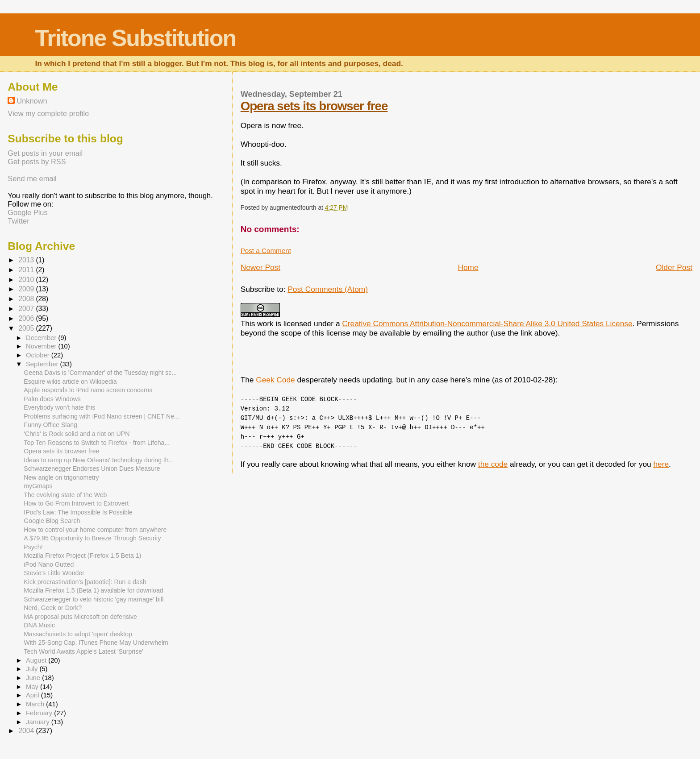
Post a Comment (266, 251)
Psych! (33, 547)
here (661, 464)
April (33, 695)
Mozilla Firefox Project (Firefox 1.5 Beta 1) (82, 556)
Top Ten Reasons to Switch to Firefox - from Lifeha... (97, 443)
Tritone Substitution (135, 38)
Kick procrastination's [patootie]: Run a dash (85, 582)
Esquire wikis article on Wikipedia (70, 382)
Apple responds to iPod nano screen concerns (88, 390)
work (265, 324)
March (36, 704)
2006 (27, 318)
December (42, 338)
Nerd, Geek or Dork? (53, 608)
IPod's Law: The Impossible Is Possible (78, 512)
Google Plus (27, 212)
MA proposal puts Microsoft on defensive (80, 617)
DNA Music (39, 625)
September (43, 364)
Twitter (18, 221)
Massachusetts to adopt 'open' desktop (78, 634)
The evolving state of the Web (65, 495)
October (39, 355)
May (33, 687)
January (39, 722)
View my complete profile (48, 113)
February (40, 713)
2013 (27, 260)
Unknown (32, 101)
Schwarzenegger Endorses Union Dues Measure (92, 469)
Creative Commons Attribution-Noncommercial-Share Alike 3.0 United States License (487, 324)
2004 (27, 731)
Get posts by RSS (37, 162)
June (34, 678)
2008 (27, 299)
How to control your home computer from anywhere (95, 530)
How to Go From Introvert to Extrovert (76, 503)
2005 (27, 328)
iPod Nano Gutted (49, 564)
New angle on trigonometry (61, 477)
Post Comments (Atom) (328, 289)
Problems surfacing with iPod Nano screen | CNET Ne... (101, 416)
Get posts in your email (45, 153)
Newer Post (260, 267)
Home (468, 267)
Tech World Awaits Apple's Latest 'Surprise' (83, 651)
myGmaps (38, 486)
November (42, 346)
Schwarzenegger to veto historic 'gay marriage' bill (94, 599)
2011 (27, 270)
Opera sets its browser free (314, 106)
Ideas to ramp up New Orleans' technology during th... (99, 460)
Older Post (674, 267)
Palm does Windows (52, 399)
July (33, 669)
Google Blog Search (52, 521)
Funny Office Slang (50, 425)
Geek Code (275, 380)
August (37, 660)
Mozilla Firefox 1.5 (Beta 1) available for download (93, 590)
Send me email (32, 178)
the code (493, 464)
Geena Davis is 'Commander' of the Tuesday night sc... (100, 373)
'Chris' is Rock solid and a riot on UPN (77, 434)
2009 (27, 289)
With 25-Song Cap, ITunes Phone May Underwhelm (96, 643)
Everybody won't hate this (59, 407)
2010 (27, 280)
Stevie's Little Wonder (54, 573)
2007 (27, 309)
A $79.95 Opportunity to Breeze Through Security (92, 538)
